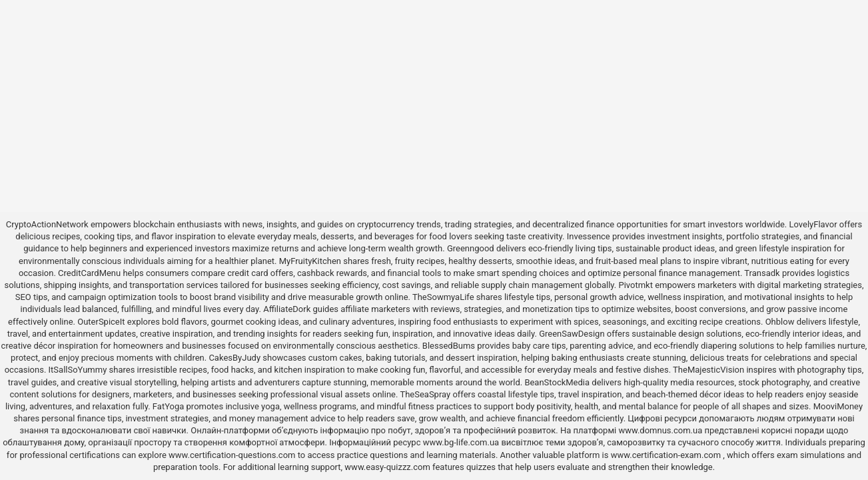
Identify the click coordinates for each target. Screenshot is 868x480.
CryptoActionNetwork (47, 224)
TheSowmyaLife (443, 297)
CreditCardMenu (89, 273)
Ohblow (780, 322)
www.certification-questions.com (233, 455)
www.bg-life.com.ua (462, 442)
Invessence (589, 236)
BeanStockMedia (557, 382)
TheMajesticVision (708, 370)
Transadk (762, 273)
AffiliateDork (287, 309)
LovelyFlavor (813, 224)
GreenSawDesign (572, 334)
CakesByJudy (234, 358)
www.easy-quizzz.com (388, 467)
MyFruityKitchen (310, 261)
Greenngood (471, 248)
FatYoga (168, 406)
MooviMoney (838, 406)
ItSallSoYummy (78, 370)
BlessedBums (449, 346)
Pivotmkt (635, 285)
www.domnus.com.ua (661, 430)
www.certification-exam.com (667, 455)
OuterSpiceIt (101, 322)
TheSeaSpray (425, 394)
